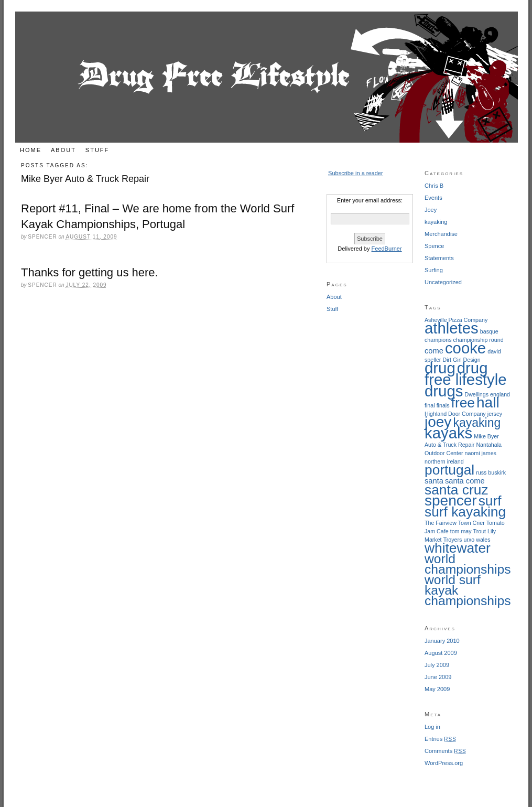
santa (434, 481)
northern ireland (444, 461)
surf (490, 501)
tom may (461, 531)
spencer (451, 501)
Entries (441, 739)
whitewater (458, 548)
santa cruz (456, 490)
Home (31, 150)
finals (443, 405)
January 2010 (442, 641)
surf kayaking (465, 512)
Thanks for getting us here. (90, 272)
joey (438, 422)
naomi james (481, 453)
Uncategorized (443, 282)
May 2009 (437, 689)
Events (433, 198)
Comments (446, 751)
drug (440, 368)
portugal (449, 470)
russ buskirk (491, 472)
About (63, 150)
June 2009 (438, 677)
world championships (468, 564)
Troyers (453, 540)
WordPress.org (444, 763)
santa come (465, 481)
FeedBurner (387, 249)
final (430, 405)
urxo (469, 540)
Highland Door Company (455, 414)
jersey (495, 414)
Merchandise (441, 234)
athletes (452, 328)
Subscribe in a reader (356, 173)
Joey (431, 210)
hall (488, 402)
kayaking (436, 222)
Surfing (434, 270)
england (500, 394)
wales (483, 540)
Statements (439, 258)
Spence (434, 246)
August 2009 (441, 653)
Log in (432, 727)
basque (489, 331)
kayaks (448, 433)
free (463, 403)
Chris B (434, 186)
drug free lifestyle (465, 374)
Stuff (97, 150)
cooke (465, 348)
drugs (444, 391)
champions (438, 340)
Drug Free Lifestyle (267, 77)
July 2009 (437, 665)
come (434, 351)
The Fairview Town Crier (455, 523)
